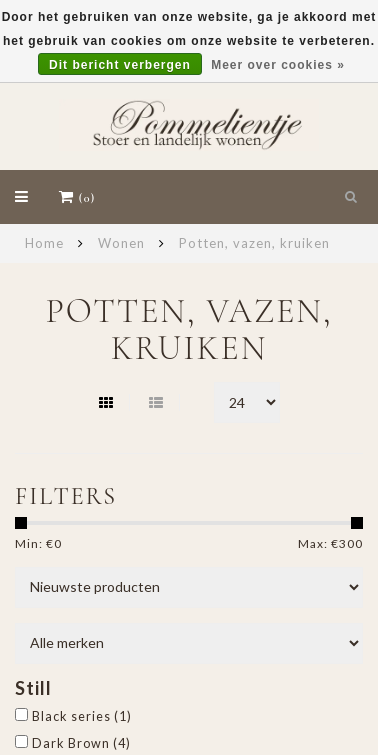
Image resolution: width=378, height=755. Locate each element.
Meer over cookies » (278, 65)
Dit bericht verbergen (120, 65)
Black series (82, 716)
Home (44, 243)
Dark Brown (81, 743)
